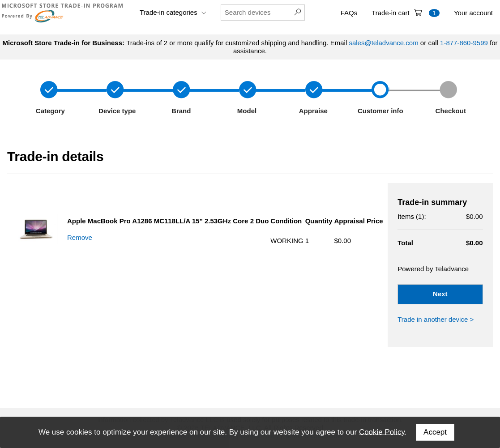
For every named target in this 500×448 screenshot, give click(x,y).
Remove (80, 237)
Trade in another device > (436, 319)
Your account (473, 13)
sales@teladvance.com (383, 43)
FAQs (349, 13)
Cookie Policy (382, 432)
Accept (435, 432)
